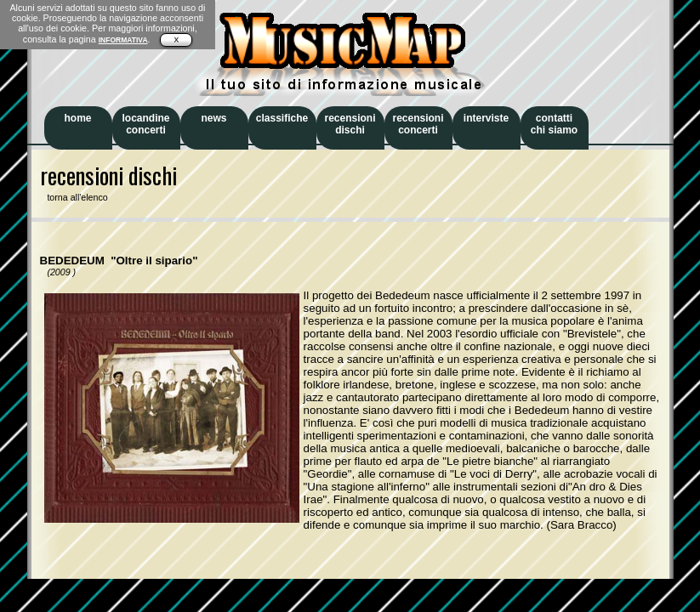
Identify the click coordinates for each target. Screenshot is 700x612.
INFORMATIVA (123, 40)
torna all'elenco (74, 197)
